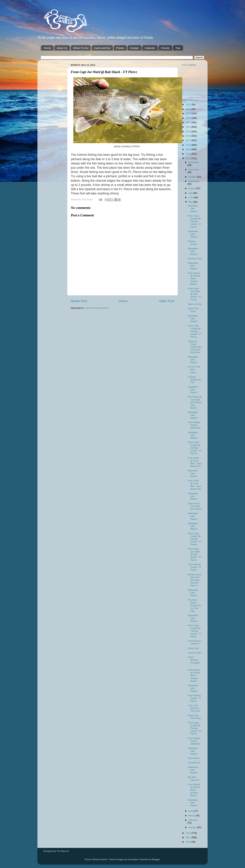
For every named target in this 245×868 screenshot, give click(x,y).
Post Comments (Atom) (97, 308)
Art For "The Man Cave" (194, 370)
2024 (189, 109)
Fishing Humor (193, 243)
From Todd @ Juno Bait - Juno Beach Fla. (195, 462)
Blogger (156, 859)
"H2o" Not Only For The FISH (194, 708)
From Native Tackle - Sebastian (194, 425)
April (191, 811)
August (192, 188)
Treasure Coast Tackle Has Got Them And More (195, 347)
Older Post (167, 301)
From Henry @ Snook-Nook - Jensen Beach (194, 279)
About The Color (193, 310)
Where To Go (81, 48)
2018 (189, 136)
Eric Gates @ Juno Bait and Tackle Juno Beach (195, 402)
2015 (189, 149)
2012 (189, 833)
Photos (120, 48)
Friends (165, 48)
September (194, 181)
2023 (189, 113)
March (192, 816)
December (194, 162)
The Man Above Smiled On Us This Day (194, 605)
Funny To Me (194, 653)
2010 (189, 842)
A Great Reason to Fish (194, 380)
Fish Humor (194, 758)
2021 (189, 122)
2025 (189, 105)
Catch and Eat (102, 48)
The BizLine (63, 851)
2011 (189, 837)
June (191, 197)
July (191, 193)
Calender (150, 48)
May (191, 202)
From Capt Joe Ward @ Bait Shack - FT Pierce (195, 294)
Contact (134, 48)
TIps (178, 48)
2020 (189, 127)
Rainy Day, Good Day (194, 717)
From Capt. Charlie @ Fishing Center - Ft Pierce (195, 221)
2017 (189, 140)
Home (47, 48)
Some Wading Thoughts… (194, 661)
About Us (62, 48)
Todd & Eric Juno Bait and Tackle (195, 506)
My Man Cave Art (194, 778)
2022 (189, 118)
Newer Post (79, 301)
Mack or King (195, 304)
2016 (189, 145)
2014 (189, 154)
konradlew (133, 859)
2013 (189, 158)
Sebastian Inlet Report (193, 208)
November (194, 169)
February (193, 820)
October (193, 177)
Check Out (193, 648)
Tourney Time (195, 259)
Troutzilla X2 (194, 763)
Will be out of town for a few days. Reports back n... (194, 580)
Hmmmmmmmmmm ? (194, 642)
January (193, 827)
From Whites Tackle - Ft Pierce (194, 567)
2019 (189, 131)
